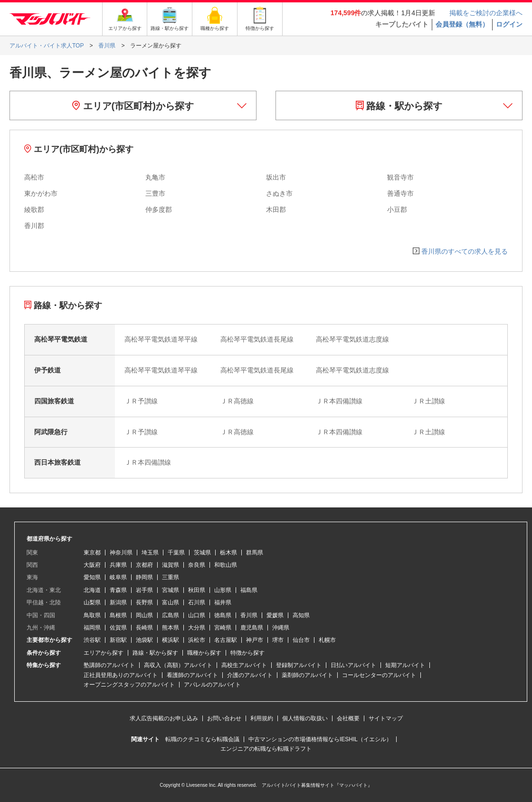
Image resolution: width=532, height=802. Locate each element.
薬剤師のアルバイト (307, 675)
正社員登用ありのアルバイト (121, 675)
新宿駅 (118, 640)
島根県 (118, 615)
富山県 (171, 602)
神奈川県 (121, 553)
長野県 (144, 602)
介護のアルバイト (250, 675)
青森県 (118, 590)
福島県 (249, 590)
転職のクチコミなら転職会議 (202, 739)
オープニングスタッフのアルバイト (129, 685)
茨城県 (202, 553)
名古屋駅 (226, 640)
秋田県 (197, 590)
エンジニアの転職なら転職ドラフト (266, 749)
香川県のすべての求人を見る (465, 251)
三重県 (171, 577)
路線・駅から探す (399, 106)
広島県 (171, 615)
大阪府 (92, 565)
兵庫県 (118, 565)
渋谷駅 (92, 640)
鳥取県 (92, 615)
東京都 (92, 553)
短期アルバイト (405, 665)
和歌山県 (226, 565)
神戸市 (255, 640)
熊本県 (171, 628)
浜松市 (197, 640)
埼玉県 (150, 553)
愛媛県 (275, 615)
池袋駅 (144, 640)
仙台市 (301, 640)
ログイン (509, 24)
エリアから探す (104, 653)
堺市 (278, 640)
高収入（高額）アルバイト (178, 665)
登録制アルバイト (299, 665)
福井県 (223, 602)
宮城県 (171, 590)
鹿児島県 (252, 628)
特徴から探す (247, 653)
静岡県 (144, 577)
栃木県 (228, 553)
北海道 (92, 590)
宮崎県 (223, 628)
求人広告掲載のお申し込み (164, 718)
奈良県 (197, 565)
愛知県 (92, 577)
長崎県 (144, 628)
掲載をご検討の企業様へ (486, 13)
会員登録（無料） (462, 24)
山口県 (197, 615)
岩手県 (144, 590)
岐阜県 (118, 577)
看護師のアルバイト (192, 675)
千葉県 (176, 553)
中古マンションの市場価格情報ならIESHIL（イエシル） (320, 739)
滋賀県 (171, 565)
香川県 (249, 615)
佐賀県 (118, 628)
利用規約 (262, 718)
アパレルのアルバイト (212, 685)
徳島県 (223, 615)
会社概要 (348, 718)
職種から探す (204, 653)
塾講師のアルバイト (109, 665)
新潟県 (118, 602)
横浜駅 (171, 640)
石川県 (197, 602)
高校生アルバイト (244, 665)
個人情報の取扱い (305, 718)
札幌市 (327, 640)
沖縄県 (281, 628)
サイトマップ (386, 718)
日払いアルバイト (353, 665)
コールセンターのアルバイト (379, 675)
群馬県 (255, 553)
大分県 (197, 628)
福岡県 (92, 628)
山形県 (223, 590)
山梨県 (92, 602)
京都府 (144, 565)
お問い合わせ (224, 718)
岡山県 (144, 615)
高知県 (301, 615)
